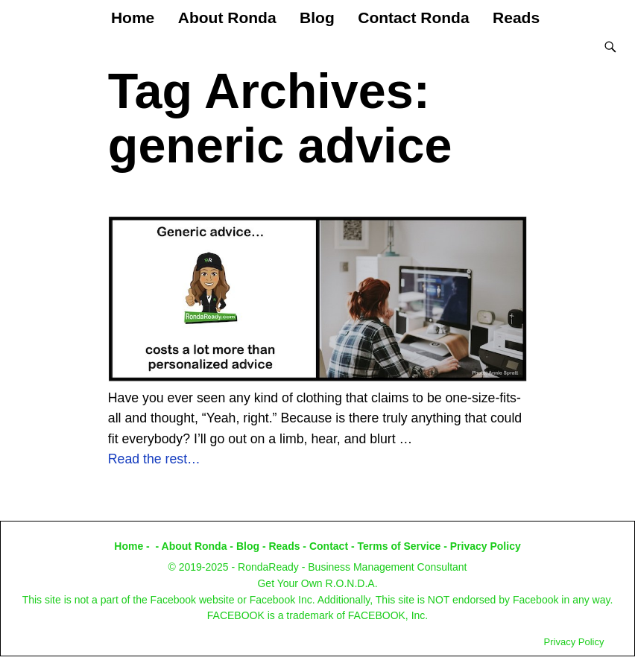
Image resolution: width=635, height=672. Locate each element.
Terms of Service (399, 546)
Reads (516, 18)
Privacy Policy (486, 546)
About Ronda (227, 18)
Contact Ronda (413, 18)
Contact (329, 546)
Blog (317, 18)
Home (133, 18)
